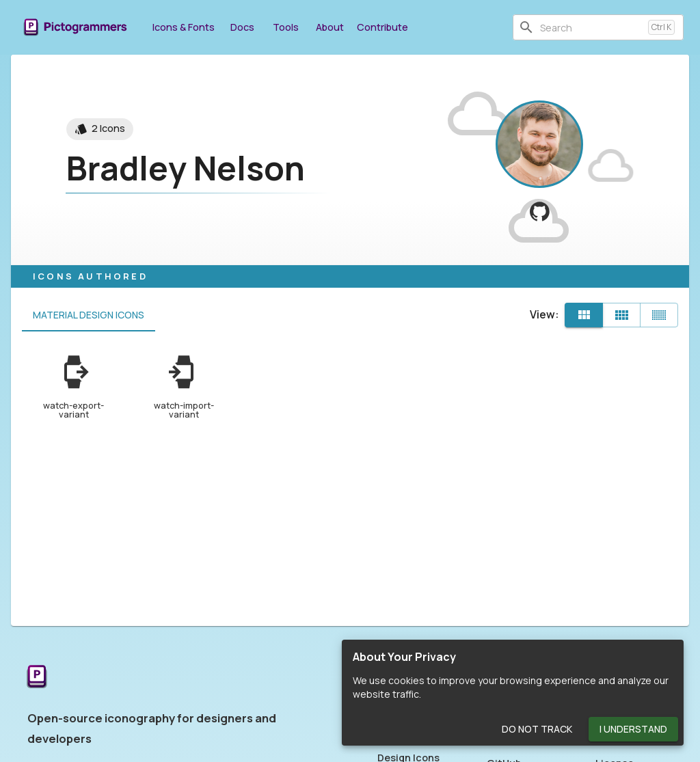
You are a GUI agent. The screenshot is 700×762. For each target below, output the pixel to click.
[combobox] (591, 27)
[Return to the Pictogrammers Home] (37, 678)
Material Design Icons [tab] (89, 315)
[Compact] (659, 315)
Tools (286, 27)
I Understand (633, 730)
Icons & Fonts (184, 27)
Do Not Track (537, 730)
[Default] (584, 315)
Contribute (382, 27)
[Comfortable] (621, 315)
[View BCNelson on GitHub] (540, 212)
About (329, 27)
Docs (242, 27)
